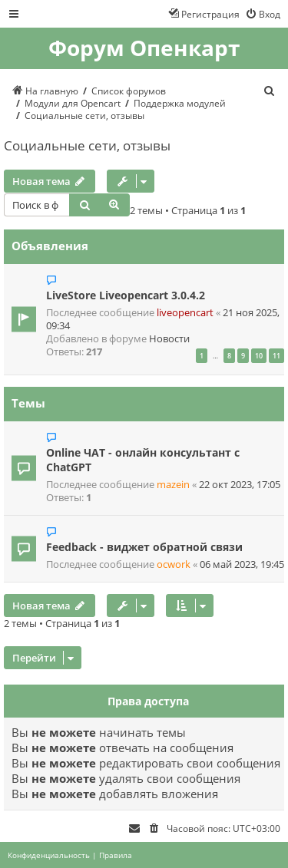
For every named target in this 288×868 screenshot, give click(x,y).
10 (259, 356)
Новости (169, 339)
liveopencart (185, 313)
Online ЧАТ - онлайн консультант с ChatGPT (143, 460)
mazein (173, 485)
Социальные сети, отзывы (87, 145)
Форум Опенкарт (144, 48)
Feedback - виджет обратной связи (144, 547)
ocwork (174, 564)
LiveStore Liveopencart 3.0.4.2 (126, 295)
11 (276, 356)
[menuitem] (263, 14)
